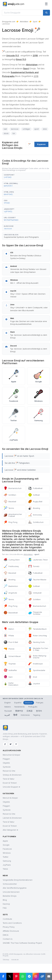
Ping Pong (10, 522)
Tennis (9, 508)
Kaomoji (6, 904)
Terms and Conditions (12, 923)
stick (45, 129)
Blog (5, 900)
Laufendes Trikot (38, 560)
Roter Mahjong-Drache (37, 657)
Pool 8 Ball (11, 642)
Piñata (9, 636)
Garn (8, 677)
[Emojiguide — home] (14, 4)
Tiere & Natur (9, 779)
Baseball (10, 502)
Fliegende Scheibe (35, 613)
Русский (8, 711)
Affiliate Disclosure (11, 931)
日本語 (30, 711)
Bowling (34, 508)
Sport (35, 22)
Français (40, 703)
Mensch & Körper (10, 798)
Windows (7, 853)
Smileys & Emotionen (12, 775)
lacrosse (15, 129)
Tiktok (5, 869)
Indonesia (25, 715)
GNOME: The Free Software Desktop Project (22, 943)
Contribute (7, 919)
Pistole (9, 649)
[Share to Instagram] (36, 976)
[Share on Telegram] (29, 976)
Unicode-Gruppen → (11, 787)
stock (6, 133)
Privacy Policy (9, 927)
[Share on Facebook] (3, 976)
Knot (33, 677)
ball (5, 129)
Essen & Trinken (10, 783)
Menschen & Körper (11, 755)
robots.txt (15, 960)
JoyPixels (7, 865)
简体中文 (19, 711)
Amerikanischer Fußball (13, 515)
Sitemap (6, 960)
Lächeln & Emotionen (12, 818)
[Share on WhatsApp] (23, 976)
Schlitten (10, 495)
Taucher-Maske (37, 580)
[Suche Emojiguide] (23, 13)
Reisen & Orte (9, 771)
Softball (34, 495)
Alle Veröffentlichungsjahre (15, 888)
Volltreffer (10, 670)
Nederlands (20, 707)
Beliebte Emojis (10, 896)
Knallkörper (35, 664)
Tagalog (37, 715)
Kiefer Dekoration (11, 684)
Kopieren (41, 144)
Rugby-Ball (35, 502)
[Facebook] (5, 744)
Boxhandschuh (13, 488)
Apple (5, 841)
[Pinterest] (16, 744)
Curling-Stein (12, 560)
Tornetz (34, 566)
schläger (26, 129)
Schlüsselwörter (10, 884)
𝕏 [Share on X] (10, 976)
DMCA (6, 935)
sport (36, 129)
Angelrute (10, 593)
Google (6, 845)
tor (14, 133)
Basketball (11, 613)
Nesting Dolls (36, 642)
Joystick (34, 684)
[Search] (46, 13)
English (8, 703)
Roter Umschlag (38, 636)
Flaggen (6, 759)
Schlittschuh (36, 522)
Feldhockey (11, 566)
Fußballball (35, 488)
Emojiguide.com (9, 22)
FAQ (5, 908)
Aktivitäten (24, 22)
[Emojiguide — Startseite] (5, 728)
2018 (36, 76)
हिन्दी (15, 715)
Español (18, 703)
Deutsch (29, 703)
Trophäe (10, 664)
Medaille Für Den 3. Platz (38, 649)
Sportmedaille (37, 670)
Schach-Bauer (12, 656)
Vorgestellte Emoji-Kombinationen (18, 880)
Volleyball (35, 593)
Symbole (7, 767)
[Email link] (49, 976)
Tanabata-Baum (37, 629)
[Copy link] (42, 976)
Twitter (6, 857)
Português (33, 707)
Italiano (8, 707)
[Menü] (46, 4)
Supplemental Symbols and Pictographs (21, 237)
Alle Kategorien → (10, 830)
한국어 (39, 711)
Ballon (9, 629)
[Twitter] (11, 744)
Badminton (11, 586)
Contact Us (8, 939)
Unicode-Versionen (11, 892)
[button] (26, 176)
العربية (7, 715)
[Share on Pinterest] (16, 976)
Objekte (6, 763)
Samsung (7, 861)
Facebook (7, 849)
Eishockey (35, 515)
